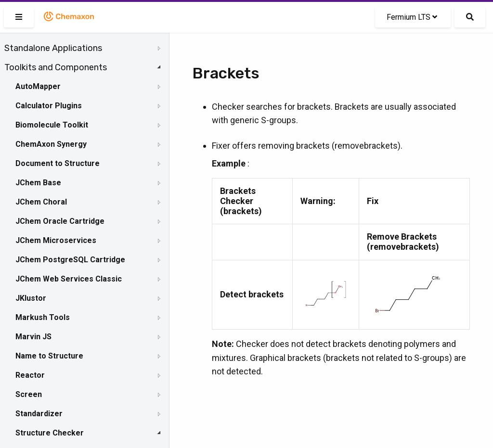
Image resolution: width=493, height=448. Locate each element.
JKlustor (31, 298)
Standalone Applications (53, 48)
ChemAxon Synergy (51, 144)
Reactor (30, 375)
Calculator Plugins (49, 106)
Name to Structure (49, 356)
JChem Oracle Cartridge (60, 221)
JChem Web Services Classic (69, 279)
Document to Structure (58, 163)
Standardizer (39, 414)
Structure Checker (50, 433)
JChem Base (38, 183)
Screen (29, 394)
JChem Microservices (56, 240)
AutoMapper (38, 86)
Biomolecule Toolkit (52, 125)
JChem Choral (41, 202)
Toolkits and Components (56, 67)
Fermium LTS (412, 17)
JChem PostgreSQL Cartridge (70, 260)
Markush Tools (43, 317)
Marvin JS (33, 337)
